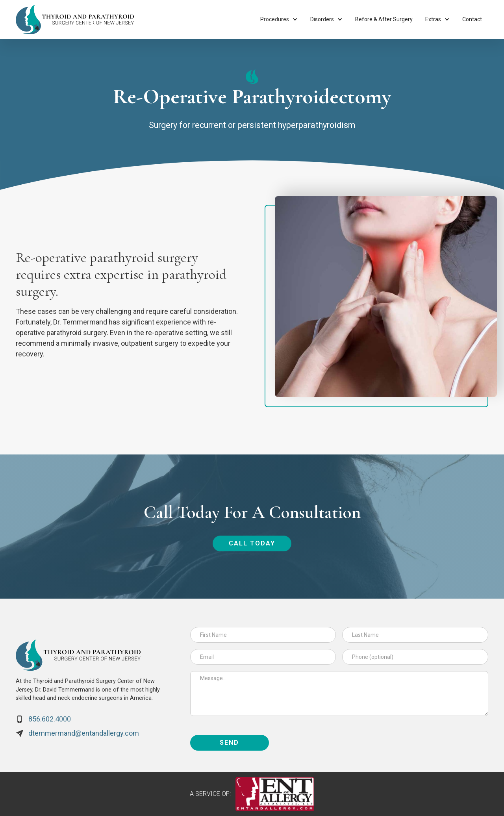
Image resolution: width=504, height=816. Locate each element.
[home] (75, 19)
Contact (472, 19)
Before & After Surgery (384, 19)
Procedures (275, 19)
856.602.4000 (50, 719)
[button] (279, 19)
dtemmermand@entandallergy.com (84, 733)
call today (252, 543)
